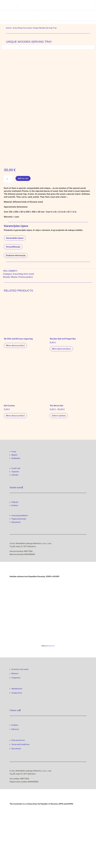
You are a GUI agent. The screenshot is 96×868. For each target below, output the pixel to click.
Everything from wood (22, 28)
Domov (9, 28)
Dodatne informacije (16, 255)
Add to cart (23, 178)
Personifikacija (13, 247)
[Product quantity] (8, 179)
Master (14, 277)
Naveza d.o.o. (51, 646)
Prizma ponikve (26, 277)
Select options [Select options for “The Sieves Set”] (59, 416)
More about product (15, 345)
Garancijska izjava (15, 238)
